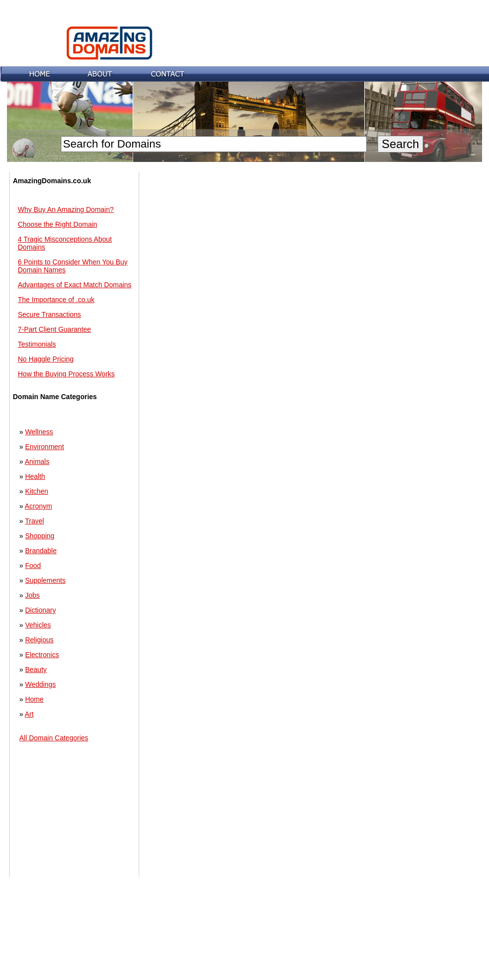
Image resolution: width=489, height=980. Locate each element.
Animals (37, 462)
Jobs (33, 595)
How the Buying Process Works (66, 374)
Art (29, 714)
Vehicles (38, 625)
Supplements (46, 580)
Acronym (38, 506)
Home (34, 699)
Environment (45, 447)
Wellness (39, 432)
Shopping (40, 536)
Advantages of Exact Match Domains (75, 285)
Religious (40, 640)
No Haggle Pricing (46, 359)
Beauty (36, 670)
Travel (34, 521)
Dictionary (41, 610)
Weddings (41, 684)
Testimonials (37, 344)
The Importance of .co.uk (56, 300)
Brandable (41, 551)
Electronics (42, 655)
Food (33, 566)
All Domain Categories (54, 738)
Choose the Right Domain (57, 224)
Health (35, 476)
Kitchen (37, 491)
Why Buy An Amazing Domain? (66, 209)
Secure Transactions (49, 314)
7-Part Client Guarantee (54, 329)
